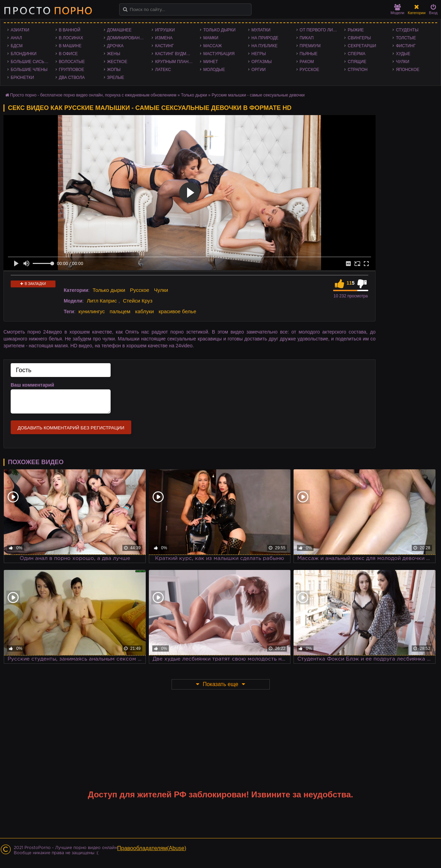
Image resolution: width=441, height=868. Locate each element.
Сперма (356, 54)
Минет (211, 62)
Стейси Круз (138, 301)
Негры (259, 54)
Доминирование (126, 38)
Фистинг (406, 46)
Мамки (211, 38)
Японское (408, 70)
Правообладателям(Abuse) (152, 848)
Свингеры (359, 38)
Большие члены (29, 70)
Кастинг (164, 46)
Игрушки (165, 30)
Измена (164, 38)
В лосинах (71, 38)
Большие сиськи (30, 62)
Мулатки (261, 30)
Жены (114, 54)
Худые (403, 54)
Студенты (407, 30)
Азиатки (20, 30)
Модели (398, 9)
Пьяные (309, 54)
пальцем (120, 311)
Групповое (71, 70)
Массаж (213, 46)
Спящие (357, 62)
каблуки (144, 311)
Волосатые (72, 62)
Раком (307, 62)
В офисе (68, 54)
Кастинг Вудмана (175, 54)
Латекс (163, 70)
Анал (16, 38)
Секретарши (362, 46)
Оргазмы (262, 62)
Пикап (307, 38)
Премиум (310, 46)
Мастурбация (219, 54)
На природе (265, 38)
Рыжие (356, 30)
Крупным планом (175, 62)
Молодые (214, 70)
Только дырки (219, 30)
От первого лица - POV (320, 30)
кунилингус (92, 311)
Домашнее (119, 30)
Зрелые (116, 78)
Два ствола (72, 78)
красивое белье (178, 311)
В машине (70, 46)
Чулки (403, 62)
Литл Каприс (102, 301)
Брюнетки (22, 78)
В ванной (70, 30)
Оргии (259, 70)
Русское (310, 70)
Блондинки (24, 54)
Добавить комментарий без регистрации (71, 428)
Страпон (357, 70)
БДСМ (17, 46)
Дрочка (115, 46)
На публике (265, 46)
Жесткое (117, 62)
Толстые (406, 38)
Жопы (114, 70)
